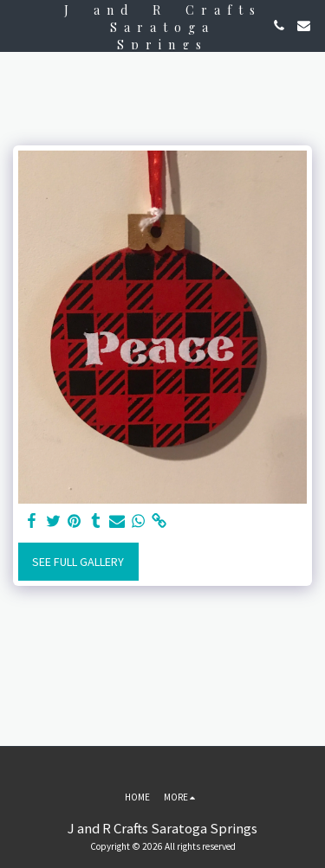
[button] (19, 25)
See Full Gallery (78, 562)
